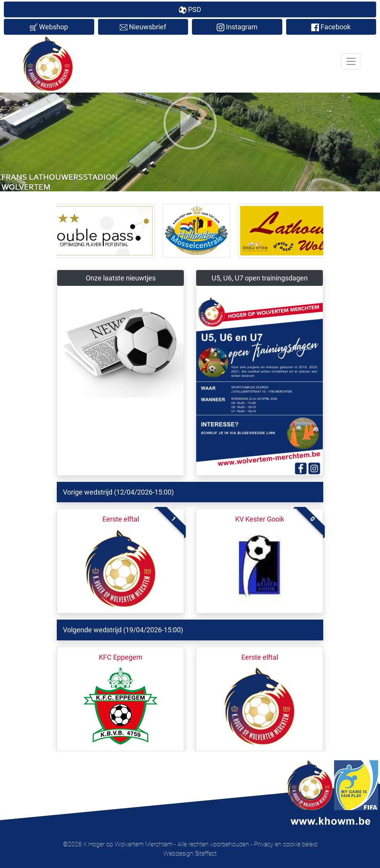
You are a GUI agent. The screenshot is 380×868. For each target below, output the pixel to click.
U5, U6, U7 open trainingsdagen (260, 278)
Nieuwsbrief (143, 27)
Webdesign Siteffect (190, 854)
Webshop (49, 27)
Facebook (331, 27)
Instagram (237, 27)
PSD (190, 10)
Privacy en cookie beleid (286, 844)
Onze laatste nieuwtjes (121, 278)
